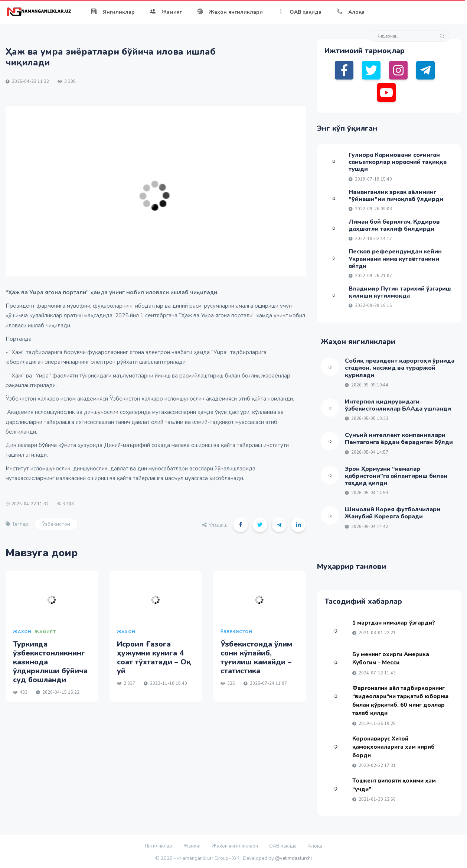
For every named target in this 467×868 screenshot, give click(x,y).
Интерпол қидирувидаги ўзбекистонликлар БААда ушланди (398, 405)
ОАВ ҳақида (300, 12)
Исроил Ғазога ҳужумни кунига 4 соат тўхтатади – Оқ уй (154, 658)
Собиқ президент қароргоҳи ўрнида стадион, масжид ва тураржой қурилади (400, 368)
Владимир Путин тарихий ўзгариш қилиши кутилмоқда (400, 292)
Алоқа (350, 12)
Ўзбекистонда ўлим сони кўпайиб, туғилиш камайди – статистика (256, 658)
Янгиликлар (113, 12)
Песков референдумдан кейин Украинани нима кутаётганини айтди (395, 259)
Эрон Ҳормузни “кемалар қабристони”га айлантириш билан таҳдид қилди (396, 476)
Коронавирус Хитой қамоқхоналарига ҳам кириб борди (393, 747)
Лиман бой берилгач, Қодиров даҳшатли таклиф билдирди (394, 225)
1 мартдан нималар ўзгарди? (394, 623)
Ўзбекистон (56, 524)
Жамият (166, 12)
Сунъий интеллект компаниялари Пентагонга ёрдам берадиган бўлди (399, 439)
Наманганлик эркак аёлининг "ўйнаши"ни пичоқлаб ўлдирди (396, 196)
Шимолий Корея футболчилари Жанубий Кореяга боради (393, 513)
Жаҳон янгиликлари (230, 12)
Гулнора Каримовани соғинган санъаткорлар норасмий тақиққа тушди (398, 162)
